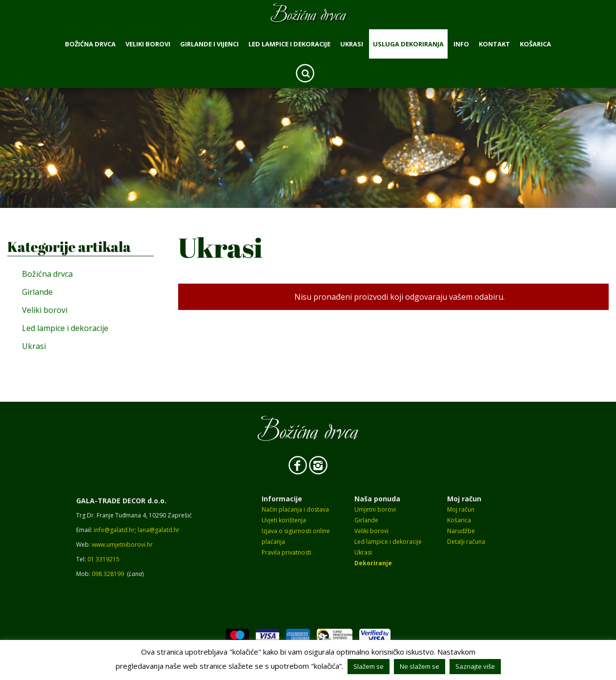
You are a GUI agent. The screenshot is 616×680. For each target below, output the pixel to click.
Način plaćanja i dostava (295, 509)
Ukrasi (352, 44)
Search (305, 73)
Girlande (37, 292)
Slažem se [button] (369, 666)
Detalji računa (466, 542)
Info (461, 44)
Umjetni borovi (375, 509)
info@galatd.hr (114, 530)
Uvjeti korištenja (284, 520)
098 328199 (108, 574)
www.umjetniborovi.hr (122, 545)
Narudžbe (461, 531)
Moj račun (461, 509)
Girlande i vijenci (209, 44)
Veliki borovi (148, 44)
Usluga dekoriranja (408, 44)
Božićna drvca (90, 44)
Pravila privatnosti (287, 552)
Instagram (318, 465)
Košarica (535, 44)
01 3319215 (103, 559)
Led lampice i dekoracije (289, 44)
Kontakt (494, 44)
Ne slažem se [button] (420, 666)
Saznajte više (475, 666)
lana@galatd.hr (159, 530)
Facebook (298, 465)
